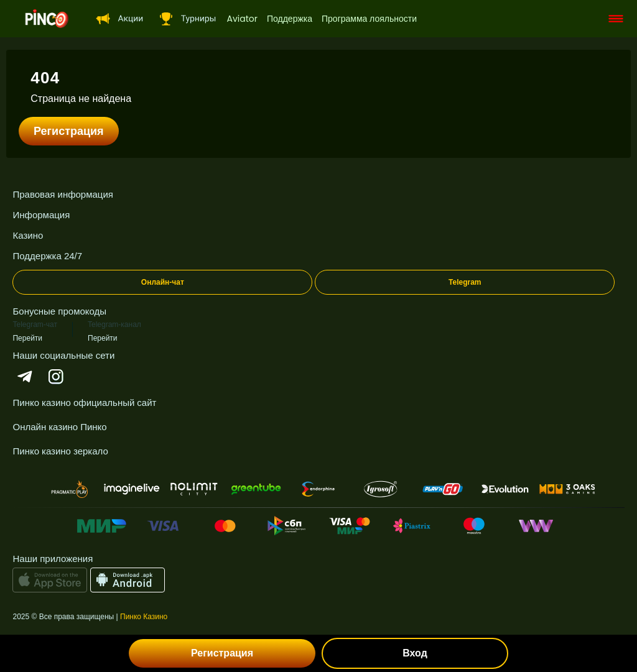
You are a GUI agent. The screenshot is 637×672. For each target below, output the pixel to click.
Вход (415, 653)
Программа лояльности (369, 19)
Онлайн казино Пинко (59, 427)
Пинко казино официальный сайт (84, 403)
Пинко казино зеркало (60, 451)
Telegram (465, 282)
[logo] (47, 19)
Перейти (27, 338)
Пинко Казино (144, 616)
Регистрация (69, 131)
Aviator (242, 19)
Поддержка (290, 19)
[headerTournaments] (185, 19)
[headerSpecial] (117, 19)
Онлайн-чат (163, 282)
